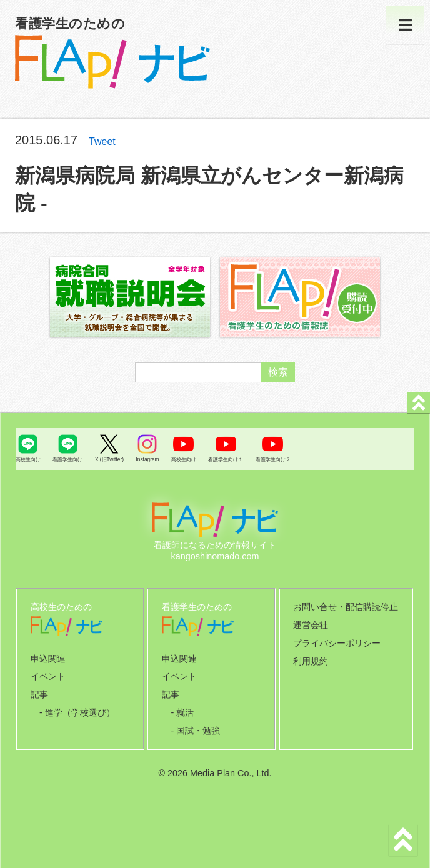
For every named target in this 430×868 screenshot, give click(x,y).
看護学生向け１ (226, 459)
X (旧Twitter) (109, 459)
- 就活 (182, 712)
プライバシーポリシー (337, 643)
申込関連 (48, 659)
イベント (48, 676)
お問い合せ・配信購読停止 (346, 607)
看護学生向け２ (273, 459)
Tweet (102, 142)
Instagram (147, 459)
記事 (39, 694)
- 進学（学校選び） (77, 712)
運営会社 (311, 625)
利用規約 (311, 661)
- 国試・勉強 (195, 731)
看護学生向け (67, 459)
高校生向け (28, 459)
